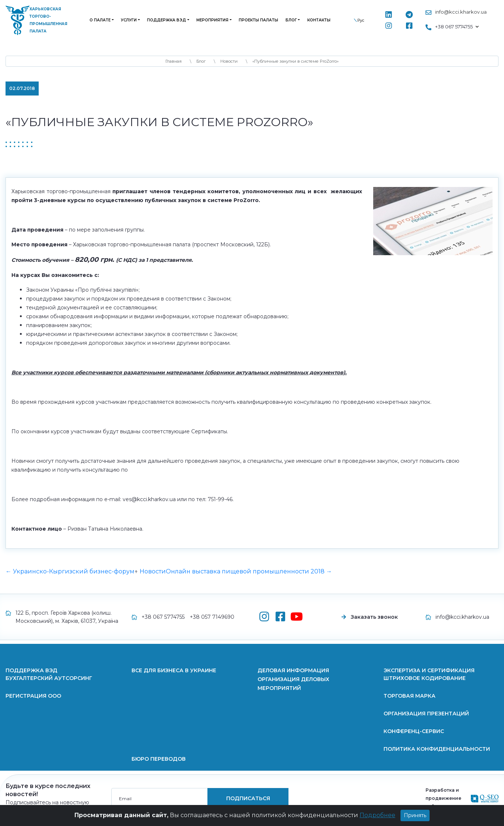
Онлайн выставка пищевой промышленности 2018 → (249, 571)
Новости (153, 571)
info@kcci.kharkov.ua (461, 12)
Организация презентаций (426, 714)
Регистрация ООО (33, 696)
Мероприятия (212, 20)
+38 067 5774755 (163, 617)
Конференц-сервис (414, 731)
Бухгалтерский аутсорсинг (49, 678)
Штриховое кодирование (425, 678)
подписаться (248, 798)
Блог (291, 20)
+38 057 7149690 (212, 617)
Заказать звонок (374, 617)
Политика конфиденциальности (437, 749)
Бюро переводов (159, 759)
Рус (361, 20)
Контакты (319, 20)
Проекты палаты (258, 20)
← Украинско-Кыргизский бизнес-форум (70, 571)
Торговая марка (409, 696)
